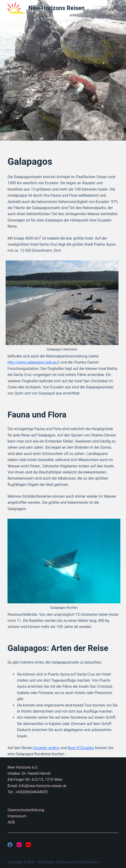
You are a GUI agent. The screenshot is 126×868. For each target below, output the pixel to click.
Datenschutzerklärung (26, 810)
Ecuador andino (47, 748)
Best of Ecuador (81, 748)
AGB (11, 822)
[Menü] (116, 8)
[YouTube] (28, 845)
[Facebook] (10, 845)
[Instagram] (19, 845)
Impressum (17, 816)
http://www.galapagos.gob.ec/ (33, 362)
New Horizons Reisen (56, 8)
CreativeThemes (87, 862)
